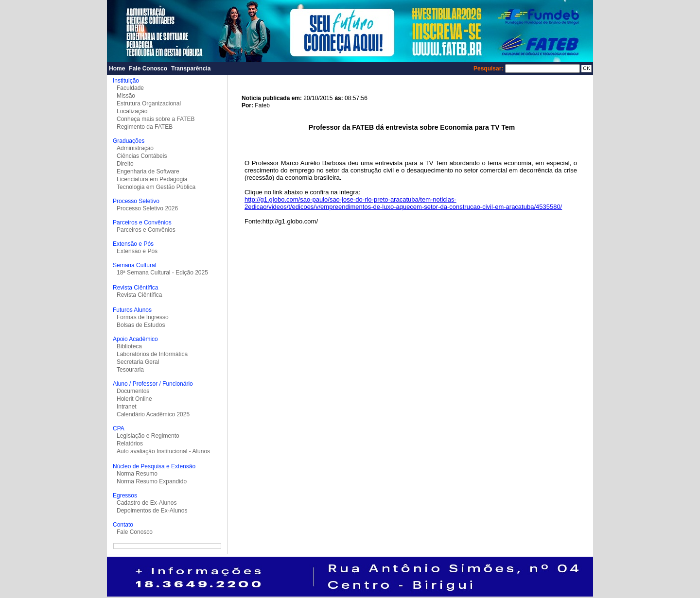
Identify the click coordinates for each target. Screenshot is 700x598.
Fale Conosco (148, 68)
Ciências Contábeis (142, 156)
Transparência (191, 68)
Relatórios (130, 444)
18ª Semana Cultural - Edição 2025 (162, 273)
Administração (135, 148)
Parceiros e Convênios (146, 230)
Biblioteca (129, 346)
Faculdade (130, 88)
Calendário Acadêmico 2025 (153, 414)
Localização (132, 111)
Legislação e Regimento (148, 436)
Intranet (127, 407)
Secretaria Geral (138, 362)
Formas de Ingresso (143, 317)
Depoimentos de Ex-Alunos (152, 511)
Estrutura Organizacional (149, 103)
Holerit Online (134, 399)
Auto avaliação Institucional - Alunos (163, 451)
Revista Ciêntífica (139, 295)
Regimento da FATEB (145, 127)
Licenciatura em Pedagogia (152, 179)
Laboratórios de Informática (152, 354)
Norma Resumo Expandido (152, 481)
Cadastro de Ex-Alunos (147, 503)
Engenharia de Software (148, 171)
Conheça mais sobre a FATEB (156, 119)
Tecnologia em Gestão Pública (156, 187)
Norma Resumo (137, 474)
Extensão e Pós (137, 251)
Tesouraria (130, 370)
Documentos (133, 391)
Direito (125, 164)
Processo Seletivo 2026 (147, 208)
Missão (126, 96)
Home (117, 68)
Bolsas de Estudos (141, 325)
